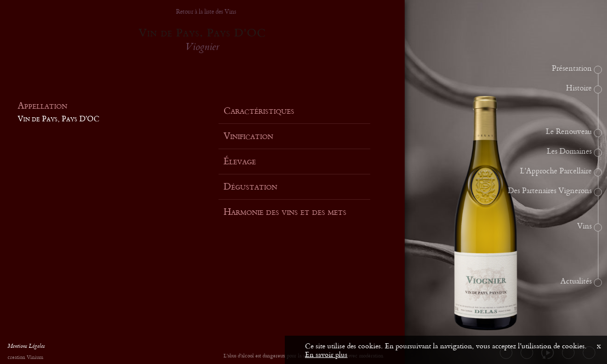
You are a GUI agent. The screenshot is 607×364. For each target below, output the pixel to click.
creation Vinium (25, 358)
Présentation (572, 69)
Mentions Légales (26, 347)
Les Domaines (569, 152)
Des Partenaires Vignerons (550, 191)
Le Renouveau (569, 132)
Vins (584, 226)
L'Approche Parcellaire (556, 171)
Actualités (576, 282)
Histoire (579, 88)
